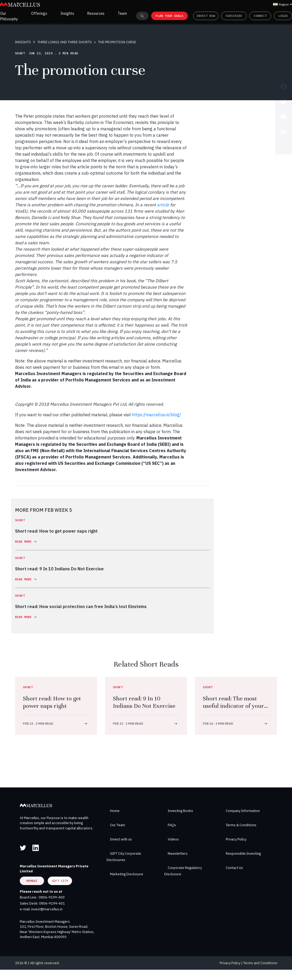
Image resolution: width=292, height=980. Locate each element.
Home (115, 811)
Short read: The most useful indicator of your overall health (233, 706)
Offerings (39, 13)
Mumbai (32, 881)
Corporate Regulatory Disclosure (183, 871)
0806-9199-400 (52, 897)
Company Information (243, 811)
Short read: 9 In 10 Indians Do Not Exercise (144, 702)
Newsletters (178, 854)
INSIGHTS (23, 42)
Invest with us (121, 839)
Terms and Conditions (260, 963)
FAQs (172, 825)
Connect (260, 16)
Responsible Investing (243, 854)
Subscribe (234, 16)
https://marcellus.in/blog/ (156, 415)
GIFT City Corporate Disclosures (124, 857)
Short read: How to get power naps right (52, 702)
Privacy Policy (236, 839)
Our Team (118, 825)
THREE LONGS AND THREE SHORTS (65, 42)
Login (283, 16)
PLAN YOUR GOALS (169, 16)
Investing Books (180, 811)
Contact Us (234, 868)
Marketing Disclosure (127, 874)
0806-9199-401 (52, 903)
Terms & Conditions (241, 825)
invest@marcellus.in (47, 909)
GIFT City (60, 881)
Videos (173, 839)
